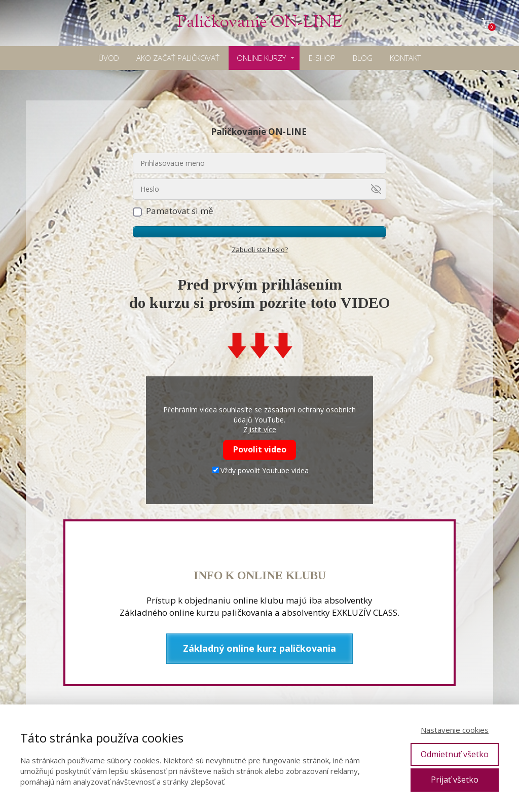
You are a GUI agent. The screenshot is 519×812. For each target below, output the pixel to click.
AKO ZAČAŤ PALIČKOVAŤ (178, 58)
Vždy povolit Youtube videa (261, 470)
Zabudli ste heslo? (260, 250)
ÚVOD (109, 58)
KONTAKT (405, 58)
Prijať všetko (455, 780)
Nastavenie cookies (455, 730)
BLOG (363, 58)
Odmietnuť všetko (455, 754)
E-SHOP (322, 58)
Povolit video (260, 449)
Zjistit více (260, 429)
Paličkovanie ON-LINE (259, 23)
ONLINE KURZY (261, 58)
